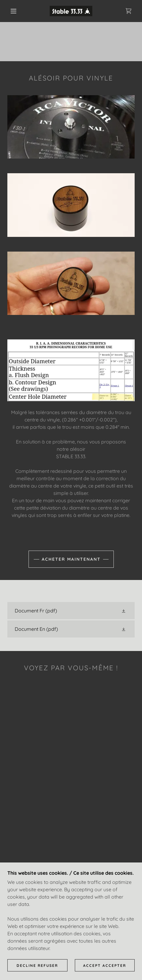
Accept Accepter (105, 965)
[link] (71, 11)
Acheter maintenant (71, 559)
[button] (14, 11)
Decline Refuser (37, 965)
